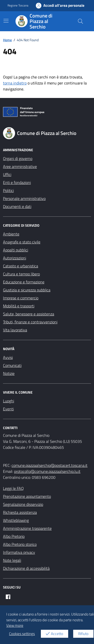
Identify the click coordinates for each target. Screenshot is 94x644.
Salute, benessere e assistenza (29, 314)
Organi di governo (18, 158)
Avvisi (8, 357)
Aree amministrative (20, 166)
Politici (8, 190)
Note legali (12, 560)
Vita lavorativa (15, 330)
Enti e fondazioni (17, 182)
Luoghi (9, 401)
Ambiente (11, 234)
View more (15, 626)
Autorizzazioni (15, 258)
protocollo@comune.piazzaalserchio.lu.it (47, 471)
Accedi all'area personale (60, 5)
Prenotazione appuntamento (27, 496)
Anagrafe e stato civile (22, 242)
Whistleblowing (16, 520)
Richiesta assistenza (20, 512)
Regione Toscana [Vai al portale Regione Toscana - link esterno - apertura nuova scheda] (18, 5)
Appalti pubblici (16, 250)
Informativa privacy (19, 552)
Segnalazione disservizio (23, 504)
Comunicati (12, 365)
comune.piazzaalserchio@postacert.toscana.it (50, 465)
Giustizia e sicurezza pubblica (27, 290)
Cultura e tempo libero (21, 274)
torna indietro (15, 83)
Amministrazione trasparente (27, 528)
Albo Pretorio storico (20, 544)
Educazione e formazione (24, 282)
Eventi (8, 409)
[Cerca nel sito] (80, 21)
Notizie (9, 373)
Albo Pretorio (14, 536)
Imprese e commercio (21, 298)
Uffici (7, 174)
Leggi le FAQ (13, 488)
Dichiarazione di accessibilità (26, 568)
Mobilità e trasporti (19, 306)
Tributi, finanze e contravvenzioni (30, 322)
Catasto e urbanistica (21, 266)
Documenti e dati (17, 206)
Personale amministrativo (24, 198)
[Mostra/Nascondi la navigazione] (6, 21)
